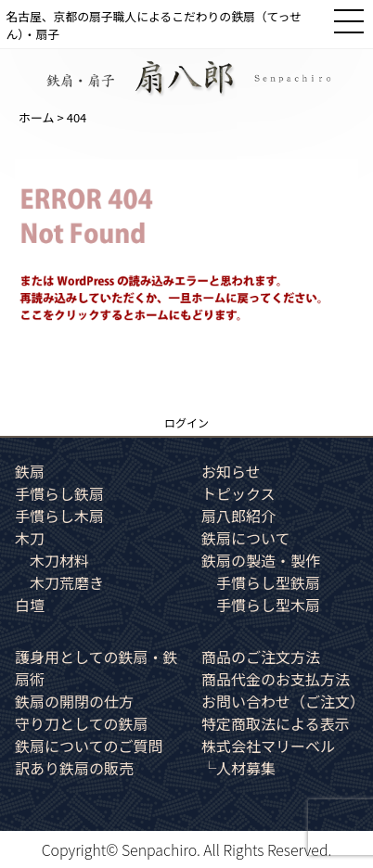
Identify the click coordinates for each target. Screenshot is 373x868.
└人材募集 (238, 768)
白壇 (30, 605)
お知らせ (231, 471)
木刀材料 (59, 560)
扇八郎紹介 (238, 516)
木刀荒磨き (67, 582)
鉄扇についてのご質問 (89, 746)
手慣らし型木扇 (268, 605)
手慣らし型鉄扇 (268, 582)
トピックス (238, 493)
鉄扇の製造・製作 (261, 560)
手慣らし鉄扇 (59, 493)
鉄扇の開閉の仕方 (74, 701)
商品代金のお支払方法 (276, 679)
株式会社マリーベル (268, 746)
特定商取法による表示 (276, 723)
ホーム (37, 117)
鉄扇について (246, 538)
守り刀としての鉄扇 (82, 723)
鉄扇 (30, 471)
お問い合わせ (283, 701)
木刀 (30, 538)
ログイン (186, 422)
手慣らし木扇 (59, 516)
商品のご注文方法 (261, 657)
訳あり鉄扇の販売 (74, 768)
